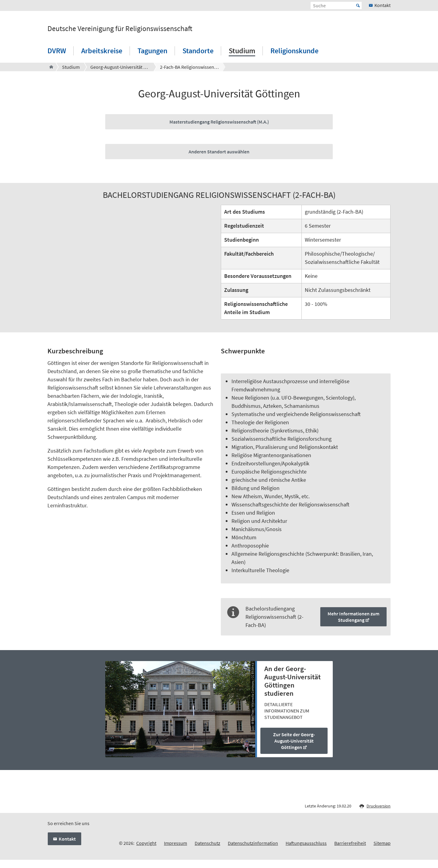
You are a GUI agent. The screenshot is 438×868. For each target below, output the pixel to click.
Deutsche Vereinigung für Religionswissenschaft (120, 29)
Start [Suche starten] (358, 5)
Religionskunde (294, 51)
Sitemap (382, 843)
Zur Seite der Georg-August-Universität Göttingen (294, 741)
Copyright (146, 843)
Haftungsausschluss (306, 843)
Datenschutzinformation (253, 843)
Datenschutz (207, 843)
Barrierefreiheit (350, 843)
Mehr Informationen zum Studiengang (353, 617)
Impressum (176, 843)
